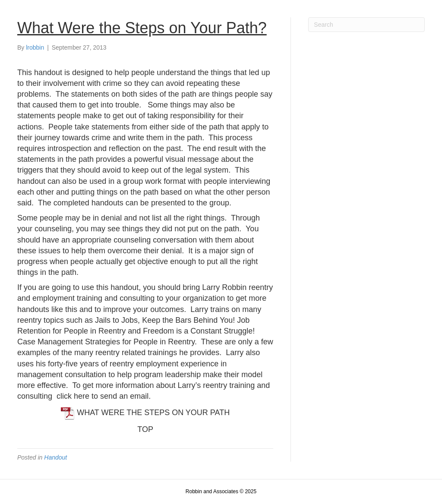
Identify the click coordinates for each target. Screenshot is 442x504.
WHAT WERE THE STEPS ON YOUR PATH (145, 413)
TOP (145, 429)
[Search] (366, 25)
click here (73, 396)
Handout (55, 457)
